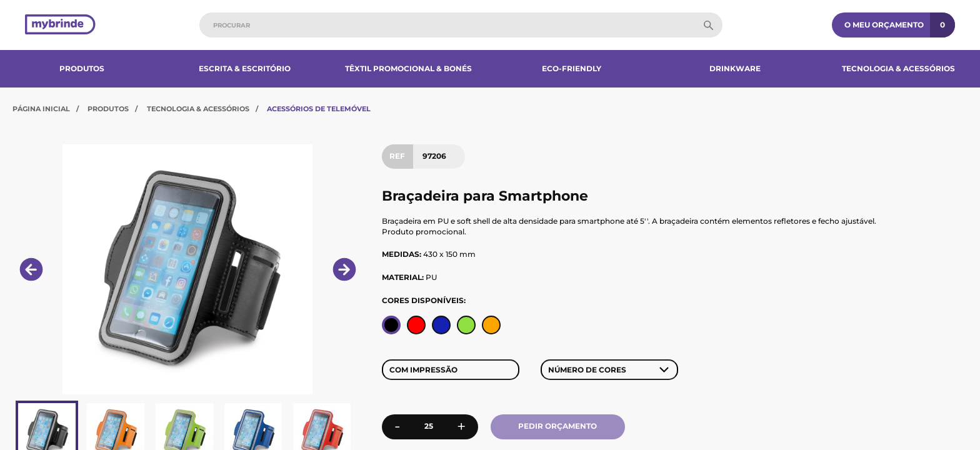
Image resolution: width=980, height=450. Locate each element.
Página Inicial (41, 109)
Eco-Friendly (572, 68)
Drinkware (735, 68)
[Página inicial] (60, 25)
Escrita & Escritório (245, 68)
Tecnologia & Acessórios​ (898, 68)
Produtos (82, 68)
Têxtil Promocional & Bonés (408, 68)
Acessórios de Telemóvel (319, 109)
